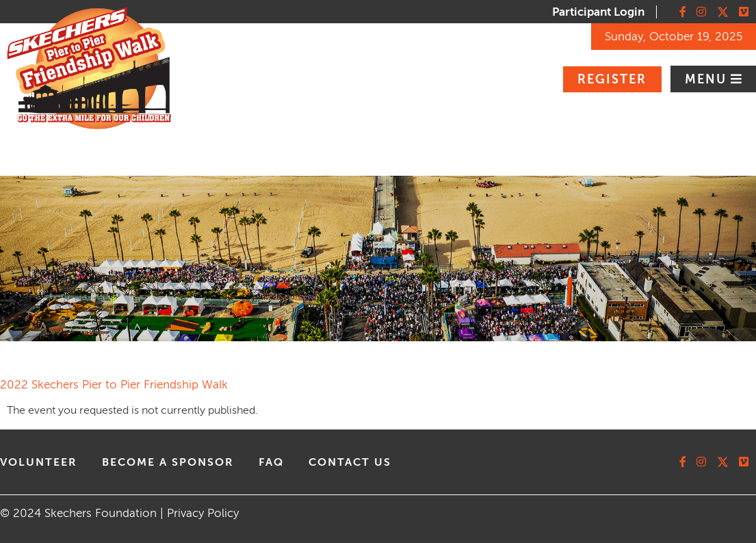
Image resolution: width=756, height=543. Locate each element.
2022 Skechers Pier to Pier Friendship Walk (114, 385)
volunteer (39, 462)
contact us (350, 462)
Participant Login (598, 12)
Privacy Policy (203, 513)
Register (612, 79)
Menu (708, 79)
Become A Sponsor (168, 462)
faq (271, 462)
